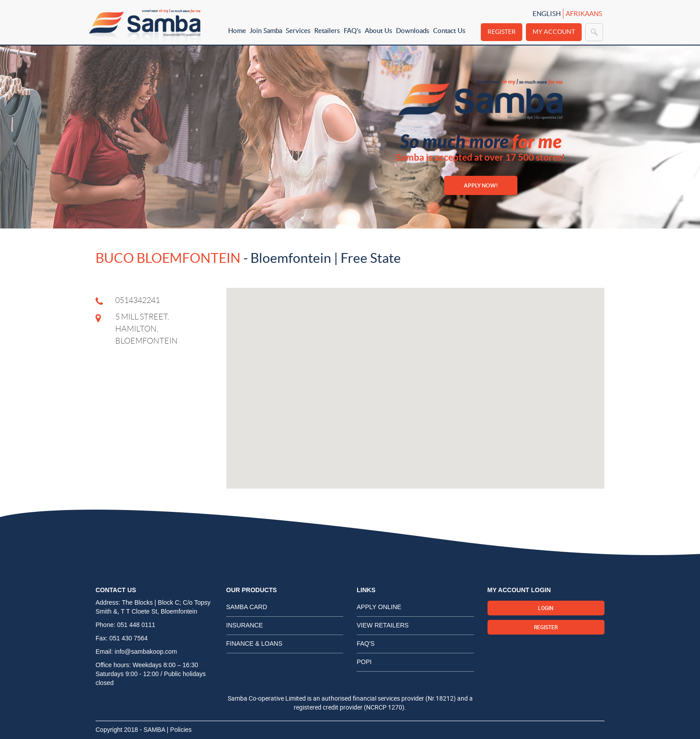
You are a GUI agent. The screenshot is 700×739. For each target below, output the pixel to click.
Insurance (245, 625)
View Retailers (383, 625)
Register (502, 32)
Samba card (247, 607)
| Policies (179, 730)
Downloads (413, 30)
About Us (379, 30)
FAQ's (352, 30)
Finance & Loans (254, 644)
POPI (364, 662)
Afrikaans (584, 14)
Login (546, 608)
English (547, 14)
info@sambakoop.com (146, 652)
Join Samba (266, 30)
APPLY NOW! (481, 185)
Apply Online (379, 607)
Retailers (327, 30)
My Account (554, 32)
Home (237, 30)
